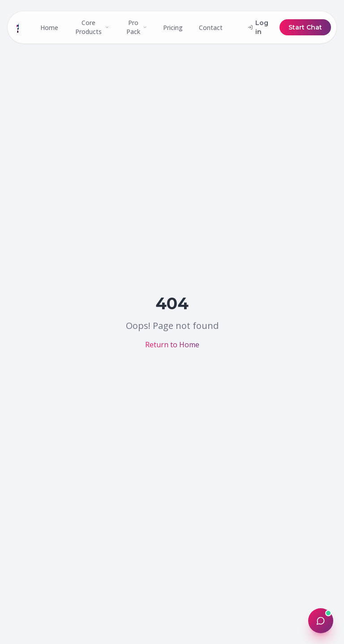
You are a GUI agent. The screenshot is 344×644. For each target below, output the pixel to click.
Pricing (173, 28)
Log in (258, 27)
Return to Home (172, 345)
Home (49, 28)
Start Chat (305, 27)
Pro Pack (137, 27)
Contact (211, 28)
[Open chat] (321, 621)
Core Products (92, 27)
